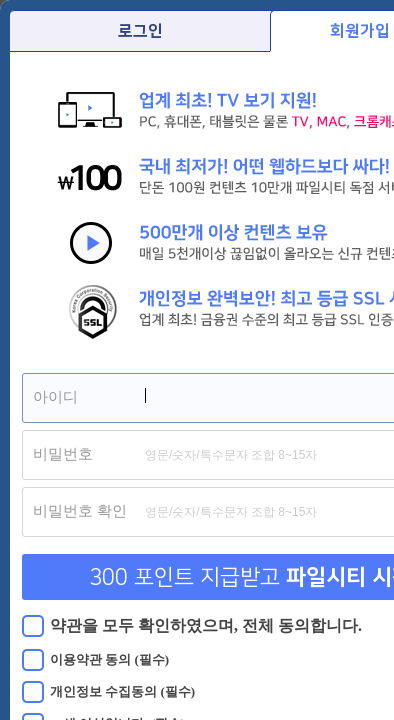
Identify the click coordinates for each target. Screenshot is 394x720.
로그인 (140, 31)
